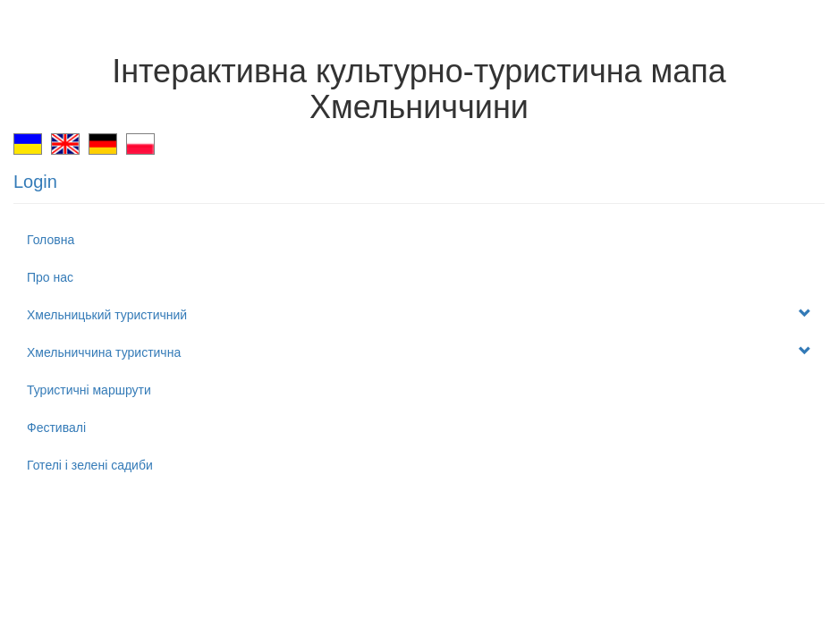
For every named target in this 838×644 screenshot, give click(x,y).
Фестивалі (56, 428)
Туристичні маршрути (89, 390)
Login (35, 182)
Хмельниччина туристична (419, 352)
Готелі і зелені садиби (90, 465)
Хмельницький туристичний (419, 314)
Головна (51, 240)
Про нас (50, 277)
